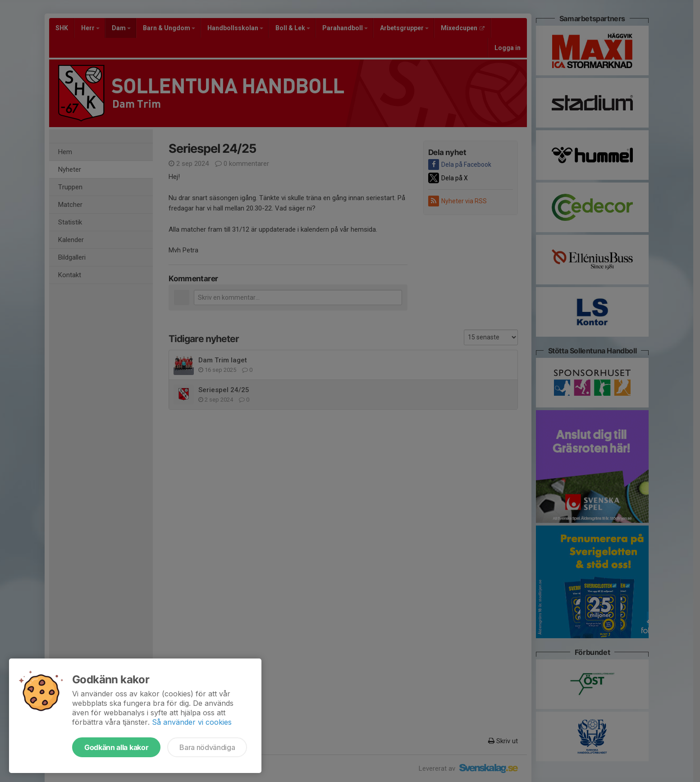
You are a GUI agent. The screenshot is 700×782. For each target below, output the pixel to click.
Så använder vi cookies (192, 722)
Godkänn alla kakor (116, 747)
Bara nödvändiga (207, 747)
